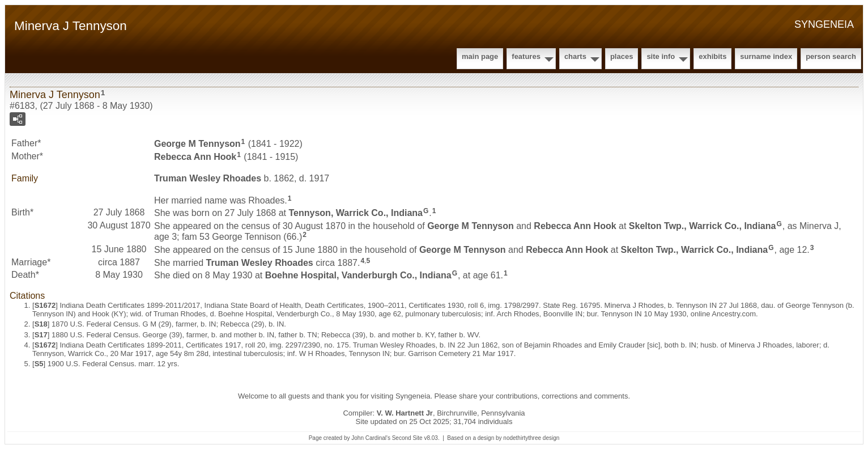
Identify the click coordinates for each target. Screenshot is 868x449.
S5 (39, 364)
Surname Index (766, 56)
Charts (575, 56)
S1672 (45, 305)
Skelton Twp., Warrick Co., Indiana (703, 226)
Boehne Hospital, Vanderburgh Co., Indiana (358, 275)
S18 (41, 324)
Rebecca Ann (195, 157)
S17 (41, 335)
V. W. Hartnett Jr (405, 413)
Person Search (831, 56)
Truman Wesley (208, 178)
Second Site (407, 438)
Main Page (480, 56)
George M (197, 144)
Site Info (661, 56)
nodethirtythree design (531, 438)
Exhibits (712, 56)
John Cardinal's (371, 438)
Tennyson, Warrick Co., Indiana (356, 213)
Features (526, 56)
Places (622, 56)
